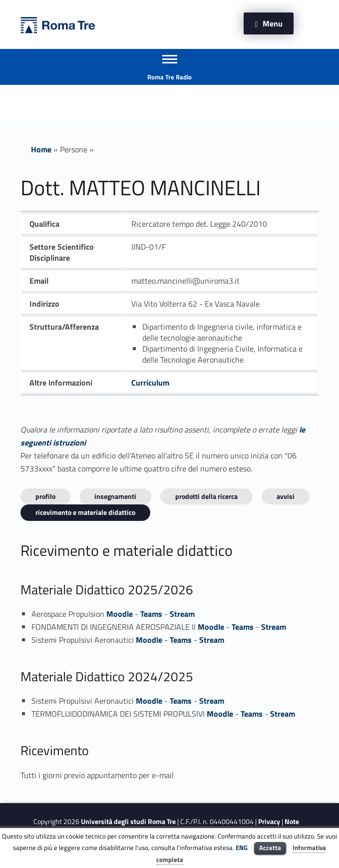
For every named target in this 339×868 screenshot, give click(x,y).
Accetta (270, 848)
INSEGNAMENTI (115, 496)
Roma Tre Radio (169, 77)
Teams (151, 614)
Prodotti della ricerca (206, 496)
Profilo (45, 496)
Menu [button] (273, 23)
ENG (242, 848)
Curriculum (150, 383)
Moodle (120, 614)
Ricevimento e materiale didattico (85, 512)
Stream (182, 614)
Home (41, 149)
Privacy (269, 822)
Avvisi (286, 496)
